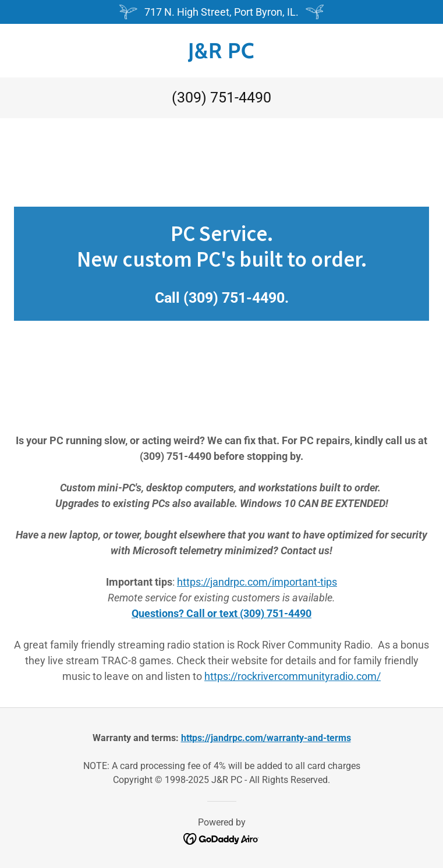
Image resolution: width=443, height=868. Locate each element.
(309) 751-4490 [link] (221, 98)
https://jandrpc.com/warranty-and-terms (266, 738)
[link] (221, 51)
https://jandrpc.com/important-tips (257, 582)
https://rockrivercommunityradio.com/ (293, 676)
